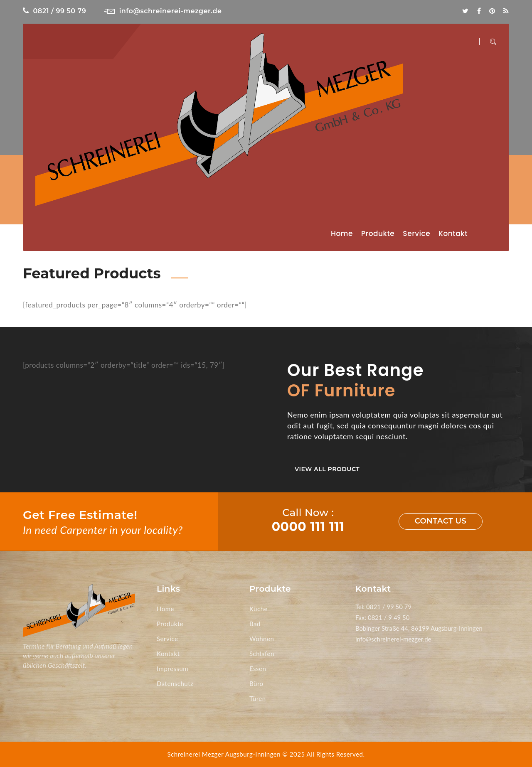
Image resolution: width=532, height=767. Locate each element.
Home (342, 234)
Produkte (378, 234)
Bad (255, 624)
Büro (256, 683)
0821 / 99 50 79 (54, 11)
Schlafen (262, 654)
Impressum (172, 669)
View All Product (327, 469)
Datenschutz (175, 683)
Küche (259, 609)
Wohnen (262, 639)
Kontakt (453, 234)
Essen (258, 669)
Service (416, 234)
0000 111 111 (308, 527)
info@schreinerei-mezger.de (163, 11)
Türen (258, 698)
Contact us (441, 521)
